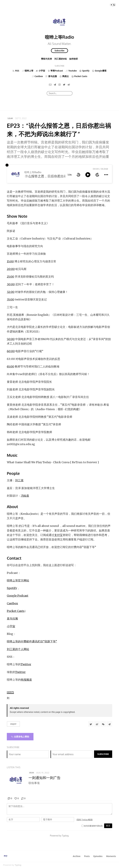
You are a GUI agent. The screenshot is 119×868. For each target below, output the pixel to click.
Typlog (18, 865)
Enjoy (13, 724)
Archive (77, 856)
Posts (87, 856)
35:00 (10, 299)
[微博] (69, 84)
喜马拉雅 (12, 619)
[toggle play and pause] (88, 175)
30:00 (11, 284)
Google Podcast (18, 596)
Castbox (12, 603)
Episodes (98, 856)
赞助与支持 (46, 59)
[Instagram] (59, 84)
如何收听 (74, 59)
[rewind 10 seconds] (78, 175)
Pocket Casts (16, 611)
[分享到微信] (103, 724)
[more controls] (106, 175)
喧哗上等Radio (59, 37)
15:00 (10, 261)
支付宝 (58, 535)
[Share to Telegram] (109, 724)
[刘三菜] (8, 698)
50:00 (11, 339)
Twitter (26, 664)
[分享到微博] (97, 724)
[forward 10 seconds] (97, 175)
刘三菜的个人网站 (18, 649)
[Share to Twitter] (91, 724)
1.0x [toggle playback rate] (70, 175)
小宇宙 (11, 626)
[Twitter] (64, 84)
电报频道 (26, 680)
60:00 (11, 351)
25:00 (10, 277)
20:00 (11, 269)
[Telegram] (55, 84)
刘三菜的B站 (61, 59)
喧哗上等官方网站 (18, 580)
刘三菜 (19, 480)
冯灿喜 (25, 496)
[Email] (50, 84)
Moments (111, 856)
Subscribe (59, 51)
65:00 (10, 366)
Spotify (12, 588)
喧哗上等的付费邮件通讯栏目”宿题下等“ (32, 641)
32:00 (11, 292)
